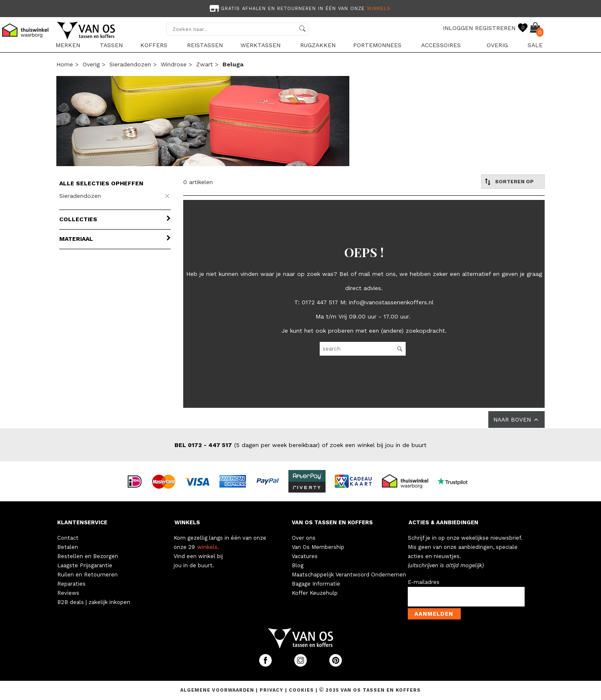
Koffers (154, 45)
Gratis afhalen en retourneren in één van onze (299, 9)
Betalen (68, 547)
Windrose (174, 64)
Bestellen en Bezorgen (88, 556)
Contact (68, 538)
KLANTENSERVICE (82, 522)
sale (535, 45)
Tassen (111, 45)
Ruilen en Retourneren (87, 575)
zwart (205, 64)
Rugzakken (318, 45)
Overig (497, 45)
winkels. (208, 547)
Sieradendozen (130, 64)
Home (65, 64)
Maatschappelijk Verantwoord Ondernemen (349, 575)
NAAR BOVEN (516, 419)
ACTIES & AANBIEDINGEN (443, 522)
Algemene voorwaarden (218, 690)
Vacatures (305, 556)
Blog (298, 565)
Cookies (301, 690)
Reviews (68, 593)
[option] (300, 8)
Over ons (304, 538)
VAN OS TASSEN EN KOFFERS (332, 522)
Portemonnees (377, 45)
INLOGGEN (458, 28)
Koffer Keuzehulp (315, 593)
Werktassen (260, 45)
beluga (233, 64)
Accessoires (441, 45)
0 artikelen (198, 182)
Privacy (272, 690)
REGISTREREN (495, 28)
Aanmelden (434, 614)
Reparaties (71, 584)
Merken (68, 45)
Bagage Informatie (316, 584)
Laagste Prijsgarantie (85, 565)
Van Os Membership (318, 547)
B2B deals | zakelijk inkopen (94, 602)
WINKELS (187, 522)
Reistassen (205, 45)
